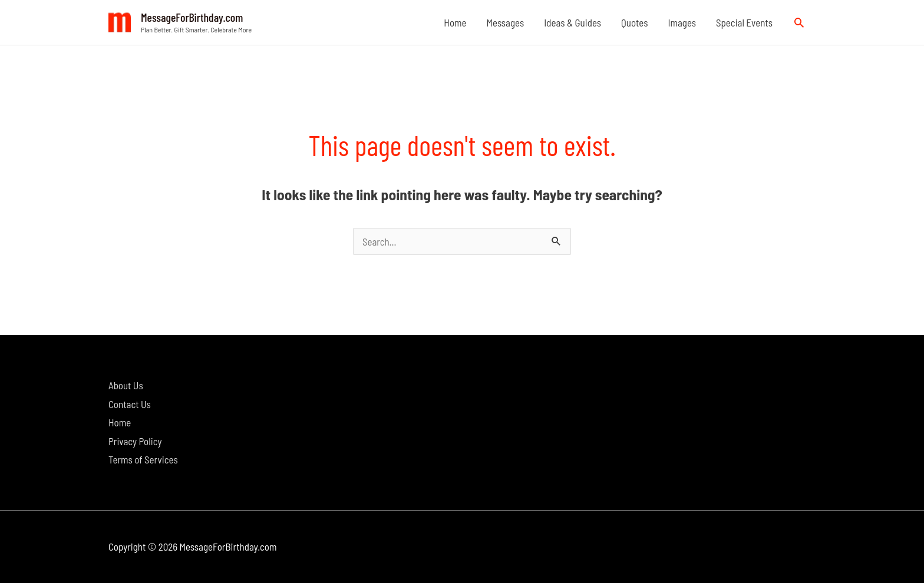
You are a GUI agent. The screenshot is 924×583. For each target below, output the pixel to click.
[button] (799, 22)
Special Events (744, 22)
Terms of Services (143, 459)
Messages (506, 22)
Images (682, 22)
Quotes (634, 22)
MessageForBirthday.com (192, 17)
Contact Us (130, 404)
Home (455, 22)
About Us (126, 385)
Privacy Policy (135, 441)
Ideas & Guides (572, 22)
